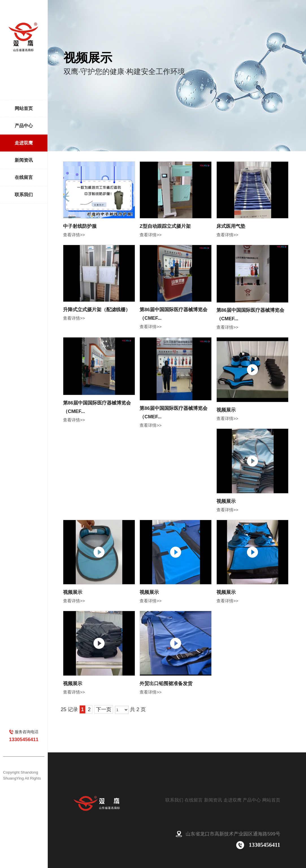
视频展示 (226, 410)
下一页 (104, 709)
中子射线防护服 (80, 226)
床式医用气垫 (231, 226)
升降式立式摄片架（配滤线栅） (97, 310)
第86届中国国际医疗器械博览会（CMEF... (173, 314)
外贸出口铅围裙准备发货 (166, 684)
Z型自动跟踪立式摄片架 (165, 226)
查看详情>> (74, 235)
